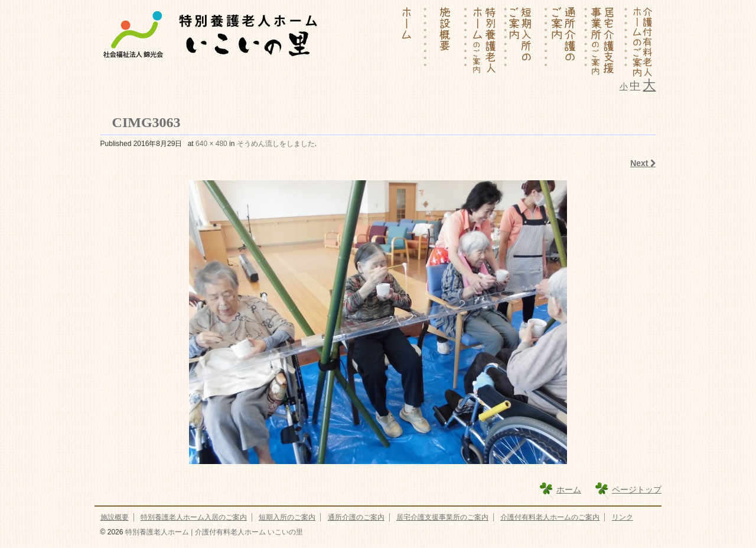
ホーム (569, 489)
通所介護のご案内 (356, 517)
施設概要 (115, 517)
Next (643, 163)
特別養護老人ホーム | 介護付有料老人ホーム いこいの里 (213, 532)
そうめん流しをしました (276, 144)
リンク (623, 517)
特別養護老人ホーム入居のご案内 (194, 517)
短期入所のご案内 (287, 517)
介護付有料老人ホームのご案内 (550, 517)
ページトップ (637, 489)
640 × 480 (211, 144)
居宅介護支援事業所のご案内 (442, 517)
